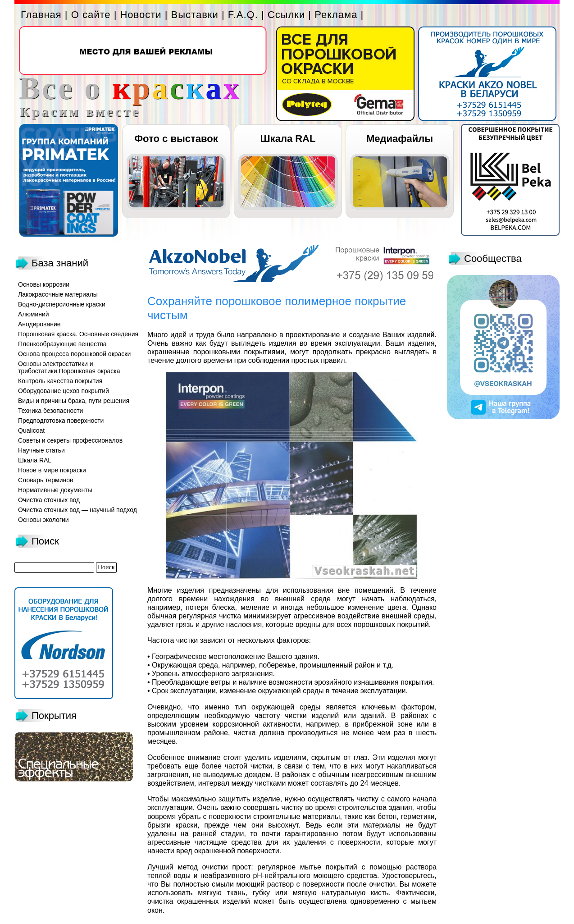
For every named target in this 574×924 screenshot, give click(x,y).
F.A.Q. (243, 15)
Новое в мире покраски (52, 470)
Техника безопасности (50, 411)
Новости (141, 15)
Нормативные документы (55, 490)
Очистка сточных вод (49, 500)
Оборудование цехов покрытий (64, 391)
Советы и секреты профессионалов (70, 440)
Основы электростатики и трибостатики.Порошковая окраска (69, 367)
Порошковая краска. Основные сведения (78, 334)
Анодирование (39, 324)
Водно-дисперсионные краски (62, 304)
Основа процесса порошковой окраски (74, 354)
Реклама (336, 15)
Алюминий (34, 314)
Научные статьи (41, 450)
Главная (41, 15)
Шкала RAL (288, 139)
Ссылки (286, 15)
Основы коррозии (44, 284)
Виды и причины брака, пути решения (74, 401)
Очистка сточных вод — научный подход (77, 510)
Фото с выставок (176, 139)
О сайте (91, 15)
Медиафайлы (400, 139)
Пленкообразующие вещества (62, 344)
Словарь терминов (46, 480)
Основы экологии (43, 520)
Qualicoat (31, 430)
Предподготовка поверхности (61, 421)
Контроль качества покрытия (60, 381)
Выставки (195, 15)
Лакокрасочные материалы (58, 294)
